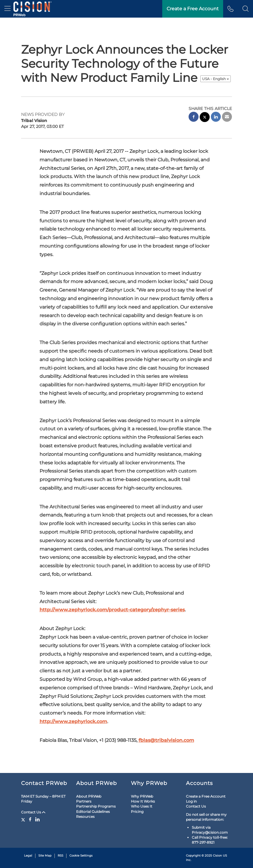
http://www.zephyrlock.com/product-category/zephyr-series (112, 610)
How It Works (143, 801)
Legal (28, 856)
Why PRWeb (142, 796)
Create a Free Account (206, 796)
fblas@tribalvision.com (166, 740)
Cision (217, 856)
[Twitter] (24, 819)
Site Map (45, 856)
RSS (60, 856)
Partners (84, 801)
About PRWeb (89, 796)
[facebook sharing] (194, 117)
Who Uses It (142, 806)
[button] (246, 9)
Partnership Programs (96, 806)
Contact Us (33, 812)
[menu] (7, 9)
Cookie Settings (81, 856)
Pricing (137, 812)
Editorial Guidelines (93, 812)
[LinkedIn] (37, 819)
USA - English (216, 79)
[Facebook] (30, 819)
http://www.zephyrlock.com (73, 721)
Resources (85, 817)
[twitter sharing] (205, 118)
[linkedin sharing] (216, 117)
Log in (191, 801)
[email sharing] (227, 117)
